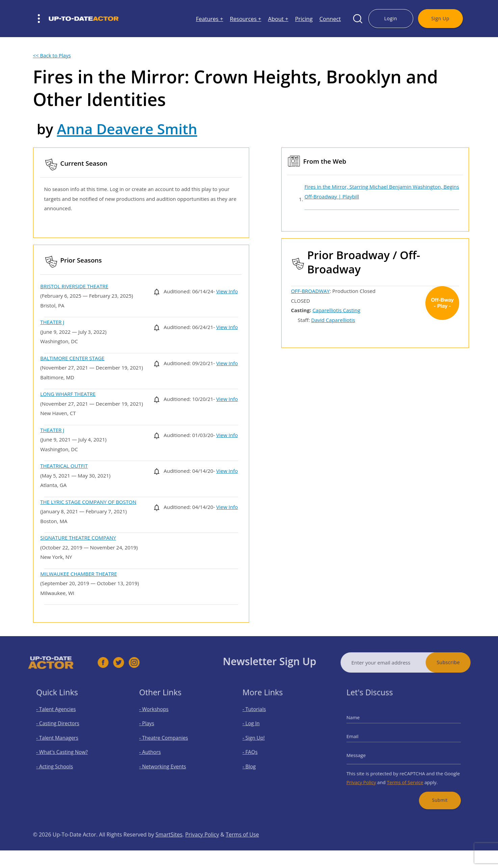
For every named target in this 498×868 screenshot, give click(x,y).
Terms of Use (242, 848)
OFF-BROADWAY (310, 291)
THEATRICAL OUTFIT (64, 466)
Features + (209, 19)
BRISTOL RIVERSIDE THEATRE (74, 286)
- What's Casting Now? (65, 751)
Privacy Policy (369, 777)
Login (391, 18)
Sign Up (440, 18)
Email (361, 738)
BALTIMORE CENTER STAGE (72, 358)
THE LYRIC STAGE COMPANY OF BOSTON (88, 502)
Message (364, 754)
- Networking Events (166, 764)
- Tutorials (259, 716)
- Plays (153, 728)
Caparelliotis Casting (336, 310)
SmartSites (169, 848)
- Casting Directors (61, 728)
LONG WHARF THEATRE (68, 394)
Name (362, 723)
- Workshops (159, 716)
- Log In (257, 728)
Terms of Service (405, 777)
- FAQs (256, 751)
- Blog (255, 764)
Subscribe (461, 662)
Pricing (304, 19)
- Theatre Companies (167, 740)
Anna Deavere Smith (127, 129)
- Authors (155, 751)
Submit (434, 792)
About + (278, 19)
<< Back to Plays (52, 55)
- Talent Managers (61, 740)
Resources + (246, 19)
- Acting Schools (59, 764)
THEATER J (52, 322)
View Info (227, 291)
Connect (330, 19)
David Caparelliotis (333, 320)
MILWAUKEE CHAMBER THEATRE (78, 574)
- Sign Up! (259, 740)
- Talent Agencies (60, 716)
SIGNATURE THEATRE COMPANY (78, 538)
